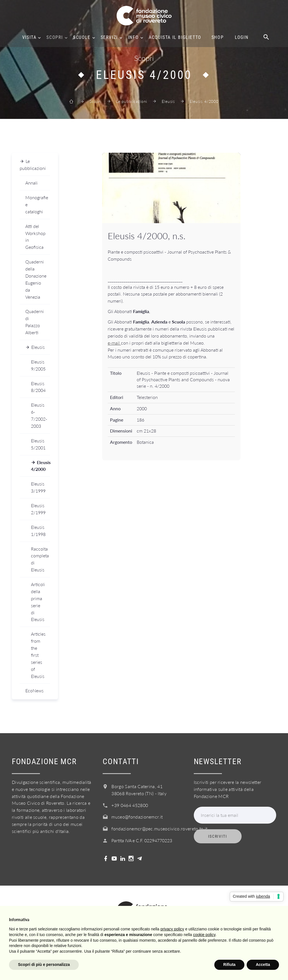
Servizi (109, 37)
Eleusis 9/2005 (38, 365)
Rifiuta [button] (229, 965)
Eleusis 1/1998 (38, 531)
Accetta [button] (263, 965)
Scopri (55, 37)
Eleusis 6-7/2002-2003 (39, 415)
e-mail (114, 343)
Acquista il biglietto (175, 37)
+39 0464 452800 (130, 805)
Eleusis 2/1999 (38, 509)
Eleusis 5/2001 (38, 444)
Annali (31, 183)
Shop (218, 37)
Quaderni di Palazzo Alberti (35, 322)
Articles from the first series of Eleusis (38, 655)
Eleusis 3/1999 (38, 487)
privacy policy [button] (172, 929)
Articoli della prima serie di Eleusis (38, 602)
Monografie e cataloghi (37, 204)
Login (242, 37)
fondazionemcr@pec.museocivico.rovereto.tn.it (159, 829)
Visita (29, 37)
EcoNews (34, 690)
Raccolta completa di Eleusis (40, 559)
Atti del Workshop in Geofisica (35, 237)
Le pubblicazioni (132, 101)
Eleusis (168, 101)
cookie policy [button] (204, 935)
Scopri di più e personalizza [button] (44, 965)
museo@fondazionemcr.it (137, 817)
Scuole (82, 37)
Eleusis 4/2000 (40, 466)
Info (133, 37)
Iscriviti (218, 836)
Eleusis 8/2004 (38, 387)
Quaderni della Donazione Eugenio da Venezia (36, 279)
